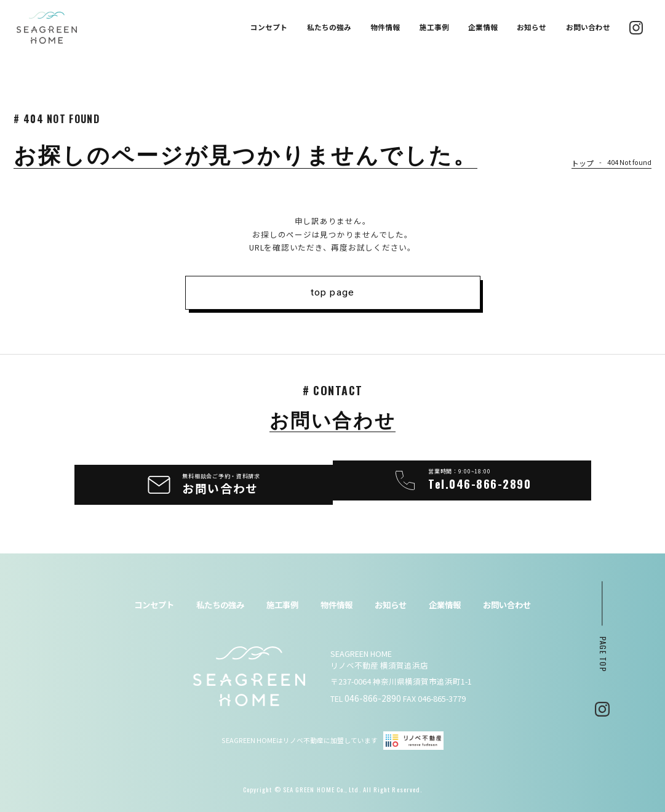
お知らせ (532, 27)
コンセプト (269, 27)
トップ (583, 163)
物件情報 (385, 27)
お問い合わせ (588, 27)
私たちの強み (329, 27)
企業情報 (483, 27)
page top (603, 648)
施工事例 (434, 27)
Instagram (602, 702)
